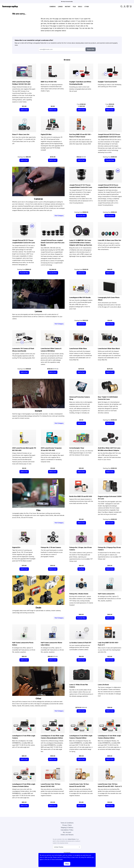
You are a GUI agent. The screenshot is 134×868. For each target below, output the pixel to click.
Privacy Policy (67, 825)
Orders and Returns (67, 835)
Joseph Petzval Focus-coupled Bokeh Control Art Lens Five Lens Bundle (53, 243)
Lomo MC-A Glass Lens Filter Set (109, 240)
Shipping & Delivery (67, 828)
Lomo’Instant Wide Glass (78, 349)
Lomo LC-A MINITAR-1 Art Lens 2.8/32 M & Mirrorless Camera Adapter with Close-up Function (81, 243)
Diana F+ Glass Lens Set (21, 134)
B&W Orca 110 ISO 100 (49, 82)
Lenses (60, 7)
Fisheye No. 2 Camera (51, 547)
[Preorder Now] (110, 160)
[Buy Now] (81, 569)
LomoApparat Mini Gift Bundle (80, 297)
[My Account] (125, 6)
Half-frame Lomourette (106, 594)
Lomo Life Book (103, 685)
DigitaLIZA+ (16, 547)
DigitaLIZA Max (46, 134)
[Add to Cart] (24, 110)
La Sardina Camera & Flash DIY (80, 643)
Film (74, 7)
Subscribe (91, 49)
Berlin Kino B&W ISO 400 (81, 496)
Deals (80, 7)
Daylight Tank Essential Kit (107, 82)
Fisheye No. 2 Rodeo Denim (79, 594)
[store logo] (10, 6)
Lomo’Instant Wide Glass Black (109, 349)
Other (87, 7)
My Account (67, 832)
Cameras (52, 7)
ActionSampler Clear (77, 448)
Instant (68, 7)
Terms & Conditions (67, 823)
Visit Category (59, 216)
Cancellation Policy (67, 830)
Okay (67, 864)
